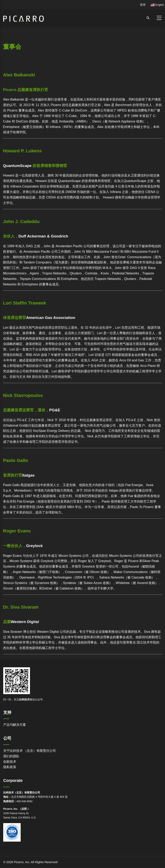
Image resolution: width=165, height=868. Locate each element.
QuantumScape (17, 166)
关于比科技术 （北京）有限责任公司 (30, 751)
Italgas (28, 475)
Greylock (34, 546)
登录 (143, 5)
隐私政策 (10, 767)
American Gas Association (51, 318)
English (157, 5)
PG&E (55, 410)
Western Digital (25, 622)
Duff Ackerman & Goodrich (43, 236)
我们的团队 (11, 756)
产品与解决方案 (15, 725)
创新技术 (10, 762)
